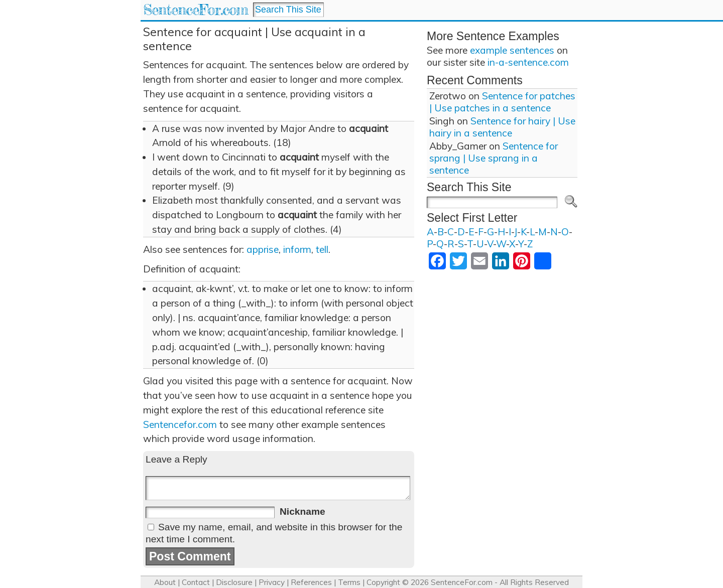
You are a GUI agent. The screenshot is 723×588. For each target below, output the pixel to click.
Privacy (272, 582)
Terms (349, 582)
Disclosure (234, 582)
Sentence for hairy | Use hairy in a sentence (502, 127)
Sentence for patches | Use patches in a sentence (502, 102)
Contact (196, 582)
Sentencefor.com (180, 424)
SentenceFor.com (196, 10)
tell (322, 249)
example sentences (512, 50)
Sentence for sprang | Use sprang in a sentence (494, 158)
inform (297, 249)
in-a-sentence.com (528, 62)
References (311, 582)
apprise (263, 249)
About (165, 582)
